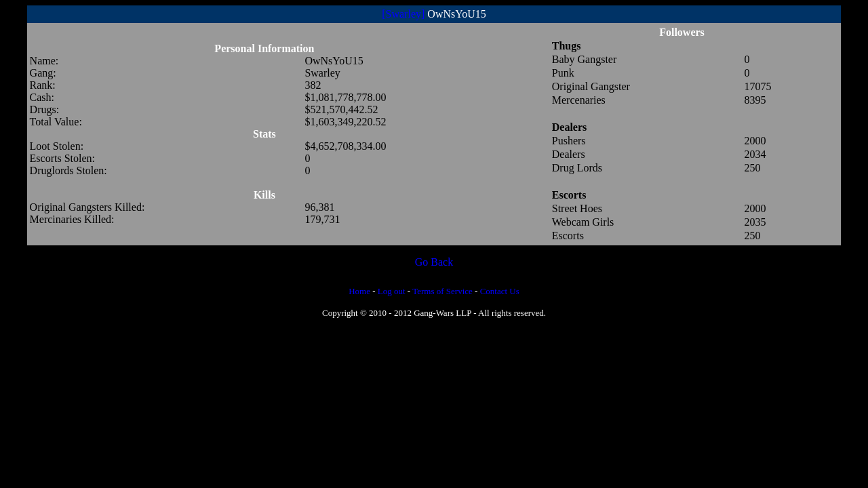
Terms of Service (442, 291)
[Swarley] (403, 14)
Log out (392, 291)
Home (359, 291)
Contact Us (500, 291)
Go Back (434, 262)
